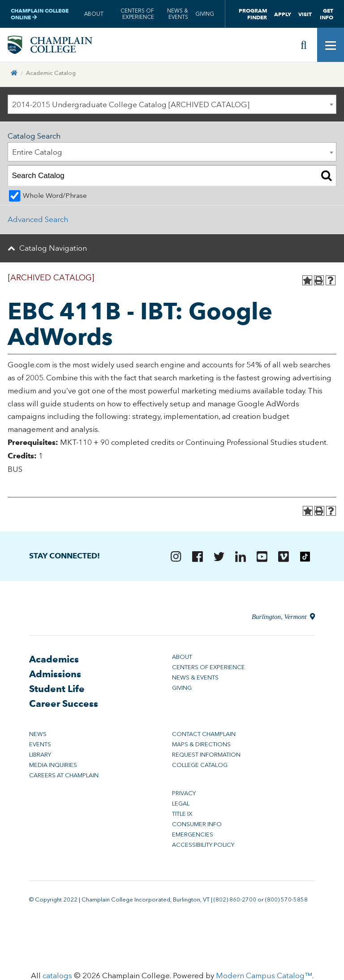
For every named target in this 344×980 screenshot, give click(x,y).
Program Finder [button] (253, 14)
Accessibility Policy (203, 845)
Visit (305, 14)
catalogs (57, 976)
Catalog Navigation (53, 248)
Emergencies (193, 834)
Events (40, 744)
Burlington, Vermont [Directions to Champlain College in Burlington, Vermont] (283, 617)
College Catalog (200, 765)
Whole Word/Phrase (55, 196)
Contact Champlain (204, 734)
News (38, 734)
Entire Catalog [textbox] (37, 152)
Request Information (206, 755)
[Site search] (304, 45)
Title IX (182, 814)
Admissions (55, 674)
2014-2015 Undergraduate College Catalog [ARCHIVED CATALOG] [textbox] (131, 105)
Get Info (327, 14)
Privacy (184, 793)
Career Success (64, 703)
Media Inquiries (53, 765)
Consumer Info (197, 824)
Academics (54, 659)
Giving (205, 14)
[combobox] (172, 104)
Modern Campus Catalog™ (264, 976)
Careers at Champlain (64, 775)
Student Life (57, 689)
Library (40, 755)
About (94, 14)
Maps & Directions (201, 744)
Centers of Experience (137, 14)
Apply (283, 14)
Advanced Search (38, 219)
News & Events (178, 14)
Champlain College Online (40, 14)
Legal (181, 804)
